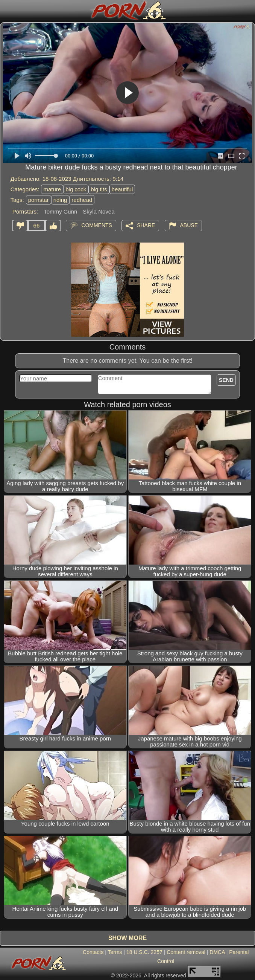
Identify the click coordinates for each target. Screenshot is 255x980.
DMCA (217, 952)
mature (52, 189)
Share (146, 225)
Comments (97, 225)
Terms (115, 952)
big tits (99, 189)
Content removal (186, 952)
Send (226, 380)
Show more (127, 938)
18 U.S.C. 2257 (144, 952)
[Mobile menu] (7, 10)
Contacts (93, 952)
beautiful (122, 189)
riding (60, 200)
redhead (82, 200)
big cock (76, 189)
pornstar (39, 200)
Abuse (189, 225)
